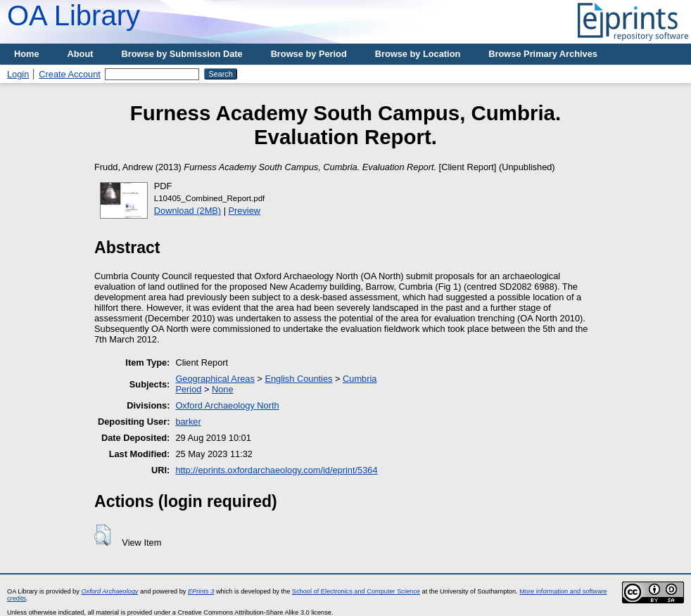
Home (27, 54)
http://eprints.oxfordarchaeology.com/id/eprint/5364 (276, 470)
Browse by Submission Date (182, 54)
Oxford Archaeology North (227, 405)
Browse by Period (309, 54)
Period (188, 389)
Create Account (70, 74)
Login (18, 74)
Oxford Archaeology (109, 591)
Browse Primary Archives (543, 54)
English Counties (298, 379)
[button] (102, 535)
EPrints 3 (201, 591)
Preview (245, 211)
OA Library (74, 15)
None (223, 389)
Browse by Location (418, 54)
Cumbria (360, 379)
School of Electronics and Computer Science (356, 591)
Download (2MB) (188, 211)
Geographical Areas (215, 379)
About (81, 54)
